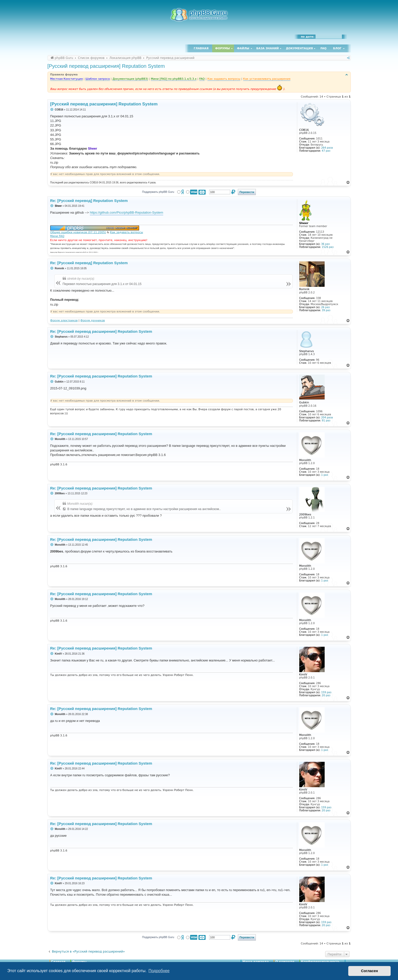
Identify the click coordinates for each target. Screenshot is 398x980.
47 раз (326, 151)
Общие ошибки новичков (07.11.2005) (78, 232)
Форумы (223, 48)
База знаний (268, 48)
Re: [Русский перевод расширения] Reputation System (101, 331)
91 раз (326, 421)
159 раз (326, 692)
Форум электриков (64, 320)
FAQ (324, 48)
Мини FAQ (57, 236)
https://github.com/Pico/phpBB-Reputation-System (127, 212)
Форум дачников (93, 320)
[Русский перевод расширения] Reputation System (106, 66)
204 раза (327, 417)
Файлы (243, 48)
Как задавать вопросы (126, 232)
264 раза (327, 148)
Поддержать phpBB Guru (158, 192)
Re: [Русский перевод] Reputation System (89, 201)
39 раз (326, 310)
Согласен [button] (369, 971)
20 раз (326, 695)
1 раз (325, 475)
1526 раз (328, 247)
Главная (201, 48)
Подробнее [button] (159, 971)
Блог (337, 48)
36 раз (325, 244)
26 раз (325, 307)
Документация (299, 48)
